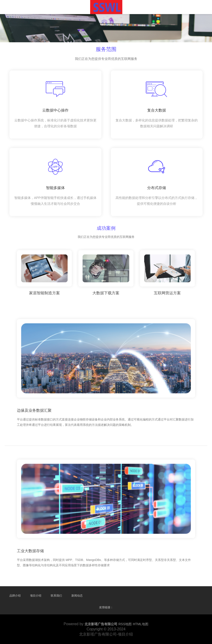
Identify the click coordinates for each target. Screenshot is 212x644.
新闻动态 (77, 596)
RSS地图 (125, 624)
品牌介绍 (15, 596)
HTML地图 (141, 624)
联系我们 (56, 596)
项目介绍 (36, 596)
